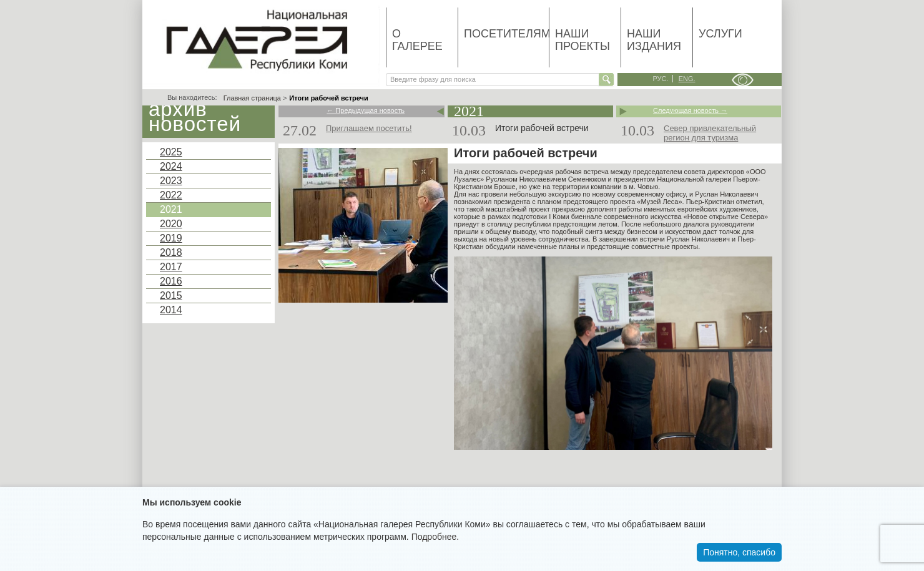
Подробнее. (435, 537)
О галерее (417, 40)
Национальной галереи (694, 179)
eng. (687, 79)
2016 (171, 281)
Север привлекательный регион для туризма (710, 133)
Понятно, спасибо (739, 552)
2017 (171, 267)
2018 (171, 252)
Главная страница (252, 98)
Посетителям (506, 34)
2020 (171, 224)
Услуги (720, 34)
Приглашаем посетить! (369, 128)
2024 (171, 166)
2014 (171, 310)
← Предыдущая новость (366, 111)
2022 (171, 195)
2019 (171, 238)
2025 (171, 152)
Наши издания (654, 40)
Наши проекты (582, 40)
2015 (171, 295)
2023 (171, 181)
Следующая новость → (690, 111)
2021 (171, 209)
